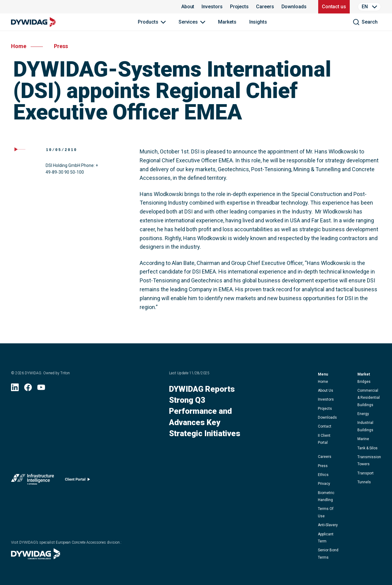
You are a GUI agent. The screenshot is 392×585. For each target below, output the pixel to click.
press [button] (323, 466)
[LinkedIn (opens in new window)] (15, 389)
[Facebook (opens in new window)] (28, 389)
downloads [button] (327, 417)
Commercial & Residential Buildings (369, 398)
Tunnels (364, 482)
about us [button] (326, 391)
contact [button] (325, 426)
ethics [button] (323, 475)
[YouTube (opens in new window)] (41, 389)
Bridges (364, 382)
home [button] (323, 382)
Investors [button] (326, 399)
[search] (365, 22)
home (19, 46)
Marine (363, 439)
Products (148, 22)
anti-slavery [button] (328, 525)
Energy (363, 414)
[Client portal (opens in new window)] (77, 481)
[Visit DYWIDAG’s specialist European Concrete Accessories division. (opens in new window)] (36, 557)
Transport (366, 473)
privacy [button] (324, 484)
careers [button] (325, 457)
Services (188, 22)
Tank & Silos (367, 448)
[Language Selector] (369, 7)
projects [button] (325, 409)
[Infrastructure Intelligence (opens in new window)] (32, 481)
